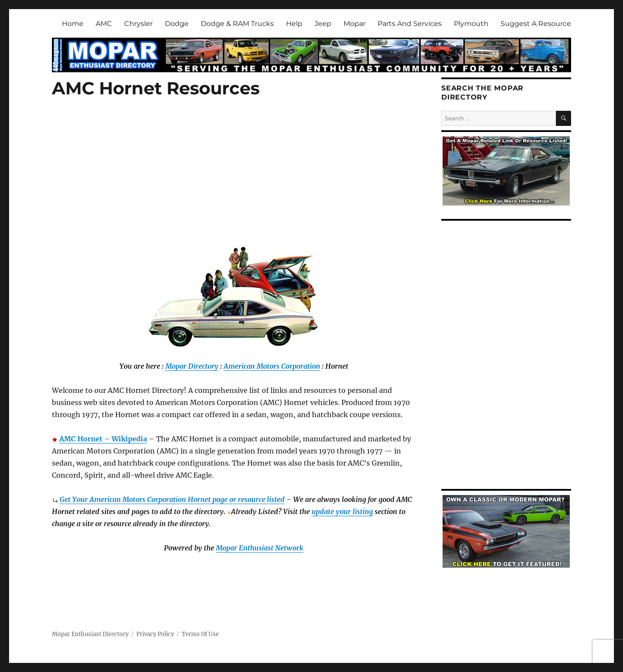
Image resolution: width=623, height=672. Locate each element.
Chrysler (138, 24)
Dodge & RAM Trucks (237, 24)
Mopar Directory (192, 366)
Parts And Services (410, 24)
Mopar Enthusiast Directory (90, 634)
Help (294, 24)
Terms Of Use (200, 634)
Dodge (177, 24)
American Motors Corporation (272, 366)
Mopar (355, 24)
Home (73, 24)
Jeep (323, 24)
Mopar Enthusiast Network (260, 548)
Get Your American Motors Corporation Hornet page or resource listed (172, 499)
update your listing (342, 511)
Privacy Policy (155, 634)
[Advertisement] (235, 182)
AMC (104, 24)
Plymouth (471, 24)
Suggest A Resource (536, 24)
